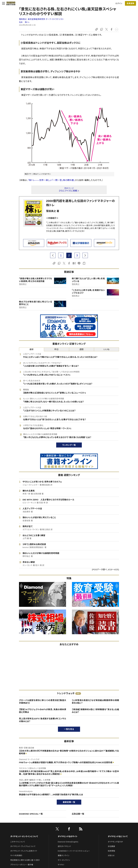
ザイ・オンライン (64, 860)
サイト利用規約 (16, 856)
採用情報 (111, 851)
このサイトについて (18, 842)
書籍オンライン (64, 856)
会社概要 (111, 846)
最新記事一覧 (69, 802)
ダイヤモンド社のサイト (68, 836)
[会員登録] (130, 3)
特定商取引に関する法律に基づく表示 (25, 860)
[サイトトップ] (10, 3)
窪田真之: (41, 19)
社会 (21, 22)
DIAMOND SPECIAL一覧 (31, 814)
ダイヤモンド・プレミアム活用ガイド (24, 851)
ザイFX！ (61, 865)
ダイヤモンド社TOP (115, 842)
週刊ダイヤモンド (64, 846)
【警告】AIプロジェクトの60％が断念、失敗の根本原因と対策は (43, 711)
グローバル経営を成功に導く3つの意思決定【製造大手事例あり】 (43, 702)
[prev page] (53, 255)
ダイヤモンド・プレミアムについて (23, 846)
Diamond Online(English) (68, 842)
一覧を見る (69, 729)
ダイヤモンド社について (118, 836)
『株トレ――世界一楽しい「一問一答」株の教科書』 (51, 180)
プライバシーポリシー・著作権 (22, 865)
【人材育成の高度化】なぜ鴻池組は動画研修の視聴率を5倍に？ (95, 702)
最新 (32, 349)
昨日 (57, 349)
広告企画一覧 (78, 814)
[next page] (85, 255)
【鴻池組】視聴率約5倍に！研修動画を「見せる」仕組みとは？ (95, 711)
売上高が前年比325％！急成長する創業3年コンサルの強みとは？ (43, 720)
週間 (81, 349)
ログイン (119, 3)
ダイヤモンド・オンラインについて (24, 836)
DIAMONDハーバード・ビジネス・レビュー (74, 851)
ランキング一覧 (69, 445)
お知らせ (111, 856)
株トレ (27, 22)
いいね (106, 349)
